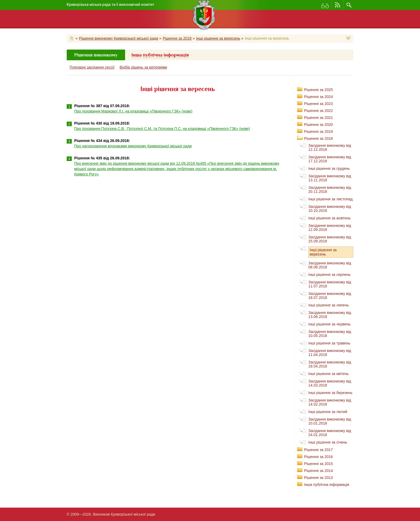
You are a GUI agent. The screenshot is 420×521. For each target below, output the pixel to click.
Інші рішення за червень (329, 324)
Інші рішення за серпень (329, 275)
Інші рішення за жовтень (329, 218)
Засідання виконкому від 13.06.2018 (330, 315)
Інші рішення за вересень (218, 38)
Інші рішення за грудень (329, 168)
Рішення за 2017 (318, 450)
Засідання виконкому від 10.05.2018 (330, 334)
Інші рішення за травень (329, 343)
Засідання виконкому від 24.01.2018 (330, 433)
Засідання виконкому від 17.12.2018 (330, 159)
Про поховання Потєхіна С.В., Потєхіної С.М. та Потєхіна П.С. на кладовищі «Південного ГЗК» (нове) (162, 129)
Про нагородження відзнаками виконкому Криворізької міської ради (133, 146)
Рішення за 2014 (318, 471)
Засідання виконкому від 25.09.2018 (330, 239)
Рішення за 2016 (318, 457)
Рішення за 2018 (177, 38)
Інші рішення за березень (330, 393)
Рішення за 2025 (318, 90)
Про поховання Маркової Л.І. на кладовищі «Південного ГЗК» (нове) (133, 111)
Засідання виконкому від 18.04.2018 (330, 364)
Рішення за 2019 (318, 132)
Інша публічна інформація (327, 485)
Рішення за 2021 (318, 118)
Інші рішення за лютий (328, 412)
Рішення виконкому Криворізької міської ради (119, 38)
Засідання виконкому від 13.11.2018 (330, 178)
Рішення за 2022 (318, 111)
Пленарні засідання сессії (92, 67)
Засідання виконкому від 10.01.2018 (330, 421)
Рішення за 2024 (318, 97)
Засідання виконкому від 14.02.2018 (330, 402)
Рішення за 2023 (318, 104)
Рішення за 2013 (318, 478)
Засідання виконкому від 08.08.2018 (330, 265)
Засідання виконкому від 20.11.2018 (330, 190)
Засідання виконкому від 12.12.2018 (330, 147)
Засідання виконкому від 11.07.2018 (330, 284)
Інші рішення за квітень (329, 374)
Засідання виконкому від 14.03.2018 (330, 383)
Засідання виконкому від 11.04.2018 (330, 353)
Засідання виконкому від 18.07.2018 (330, 296)
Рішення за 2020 (318, 125)
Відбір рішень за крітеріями (143, 67)
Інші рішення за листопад (330, 199)
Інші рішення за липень (329, 305)
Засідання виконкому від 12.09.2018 (330, 228)
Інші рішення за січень (328, 442)
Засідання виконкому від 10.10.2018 (330, 209)
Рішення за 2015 (318, 464)
